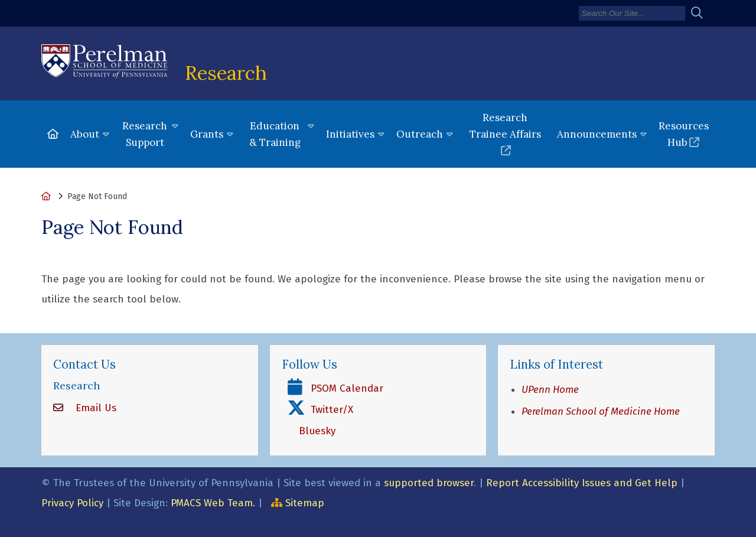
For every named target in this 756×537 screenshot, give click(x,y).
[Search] (632, 13)
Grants (207, 134)
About (85, 134)
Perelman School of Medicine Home (601, 411)
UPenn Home (550, 390)
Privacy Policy (72, 503)
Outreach (420, 134)
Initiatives (350, 134)
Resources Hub (684, 134)
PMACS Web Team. (213, 503)
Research (226, 73)
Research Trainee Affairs (505, 126)
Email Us (94, 408)
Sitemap (305, 503)
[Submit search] (701, 13)
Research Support (145, 134)
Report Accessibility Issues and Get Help (582, 483)
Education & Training (275, 134)
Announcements (597, 134)
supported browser (429, 483)
